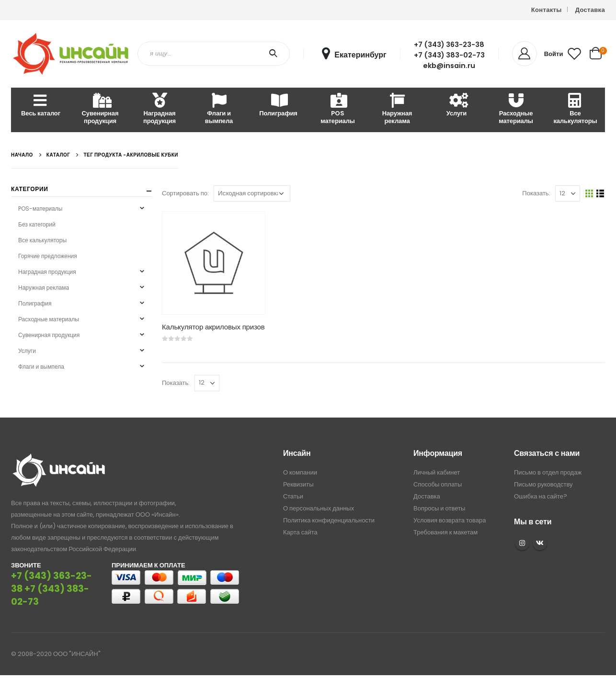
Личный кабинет (437, 472)
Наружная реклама (397, 109)
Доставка (590, 10)
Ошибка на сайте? (541, 496)
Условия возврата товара (450, 520)
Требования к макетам (445, 532)
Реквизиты (298, 484)
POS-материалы (40, 209)
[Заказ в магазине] (252, 193)
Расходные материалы (516, 109)
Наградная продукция (160, 109)
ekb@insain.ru (449, 66)
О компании (300, 472)
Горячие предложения (48, 256)
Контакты (547, 10)
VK (540, 543)
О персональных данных (319, 508)
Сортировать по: (185, 193)
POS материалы (338, 109)
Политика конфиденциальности (329, 520)
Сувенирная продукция (100, 109)
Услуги (456, 106)
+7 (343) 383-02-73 (449, 55)
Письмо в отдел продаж (548, 472)
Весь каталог (41, 106)
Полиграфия (278, 106)
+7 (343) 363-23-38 (449, 45)
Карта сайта (300, 532)
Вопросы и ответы (439, 508)
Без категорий (37, 224)
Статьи (293, 496)
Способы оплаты (438, 484)
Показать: (536, 193)
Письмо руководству (543, 484)
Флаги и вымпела (219, 109)
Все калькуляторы (575, 109)
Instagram (522, 543)
